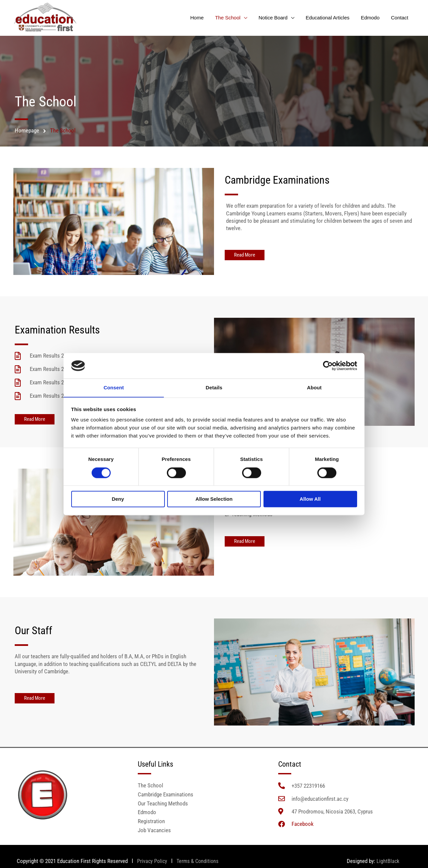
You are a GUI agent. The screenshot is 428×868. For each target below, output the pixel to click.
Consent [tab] (114, 388)
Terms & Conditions (200, 863)
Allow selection (214, 499)
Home (205, 18)
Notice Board (278, 18)
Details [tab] (214, 388)
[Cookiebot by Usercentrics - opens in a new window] (328, 366)
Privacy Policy (152, 863)
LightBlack (388, 863)
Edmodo (372, 18)
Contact (400, 18)
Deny (118, 499)
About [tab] (314, 388)
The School (234, 18)
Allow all (310, 499)
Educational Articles (331, 18)
